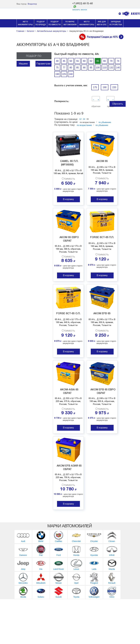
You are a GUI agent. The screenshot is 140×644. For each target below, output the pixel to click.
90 (84, 68)
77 (64, 68)
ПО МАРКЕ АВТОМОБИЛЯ (70, 23)
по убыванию (105, 122)
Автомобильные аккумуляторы (51, 31)
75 (57, 68)
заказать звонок (80, 10)
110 (104, 68)
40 (57, 61)
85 (78, 68)
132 (111, 68)
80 (71, 68)
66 (105, 61)
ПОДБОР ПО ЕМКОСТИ (55, 23)
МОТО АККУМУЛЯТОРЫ (87, 23)
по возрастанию (84, 125)
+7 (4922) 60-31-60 (82, 3)
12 (80, 119)
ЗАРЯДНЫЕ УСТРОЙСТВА (116, 23)
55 (78, 61)
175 (95, 87)
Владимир (32, 4)
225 (64, 74)
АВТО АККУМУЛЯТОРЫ (25, 23)
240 (71, 74)
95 (91, 68)
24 (84, 119)
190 (57, 74)
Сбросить (118, 104)
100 (98, 68)
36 (88, 119)
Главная (20, 31)
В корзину (68, 199)
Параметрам (43, 64)
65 (98, 61)
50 (71, 61)
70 (111, 61)
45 (64, 61)
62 (91, 61)
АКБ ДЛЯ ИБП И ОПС (102, 23)
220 (114, 87)
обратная (96, 106)
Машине (23, 64)
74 (118, 61)
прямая (110, 106)
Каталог (31, 31)
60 (84, 61)
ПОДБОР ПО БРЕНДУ (41, 23)
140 (118, 68)
